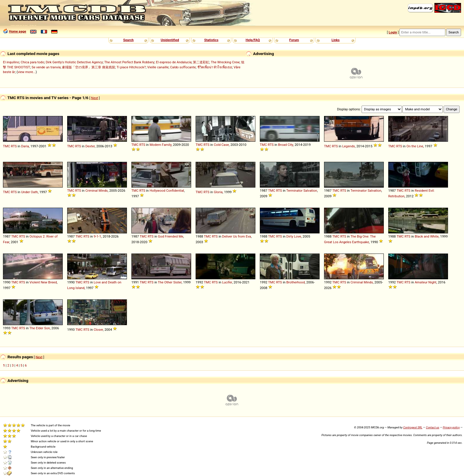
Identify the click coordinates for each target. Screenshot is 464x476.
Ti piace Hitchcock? (131, 67)
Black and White (427, 236)
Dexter (90, 146)
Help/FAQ (253, 40)
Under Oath (29, 192)
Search (128, 40)
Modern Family (160, 145)
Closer (98, 330)
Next (95, 98)
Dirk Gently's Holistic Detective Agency (74, 62)
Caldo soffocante (183, 67)
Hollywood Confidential (167, 191)
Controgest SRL (413, 427)
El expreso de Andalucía (174, 62)
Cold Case (221, 145)
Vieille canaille (158, 67)
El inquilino (11, 62)
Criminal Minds (96, 191)
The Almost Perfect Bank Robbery (129, 62)
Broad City (285, 145)
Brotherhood (295, 282)
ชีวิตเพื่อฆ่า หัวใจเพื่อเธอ (215, 67)
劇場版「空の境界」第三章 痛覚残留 (89, 67)
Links (335, 40)
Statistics (211, 40)
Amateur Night (425, 282)
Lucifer (227, 282)
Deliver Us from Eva (236, 236)
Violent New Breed (43, 282)
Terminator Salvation (302, 191)
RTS (14, 146)
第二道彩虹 (201, 62)
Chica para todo (32, 62)
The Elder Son (40, 328)
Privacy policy (451, 427)
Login (393, 32)
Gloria (218, 192)
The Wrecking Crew (225, 62)
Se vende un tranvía (46, 67)
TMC (7, 146)
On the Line (415, 146)
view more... (27, 72)
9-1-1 (97, 236)
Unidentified (170, 40)
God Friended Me (170, 236)
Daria (25, 146)
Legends (348, 146)
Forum (294, 40)
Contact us (432, 427)
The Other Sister (170, 282)
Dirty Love (294, 236)
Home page (17, 31)
